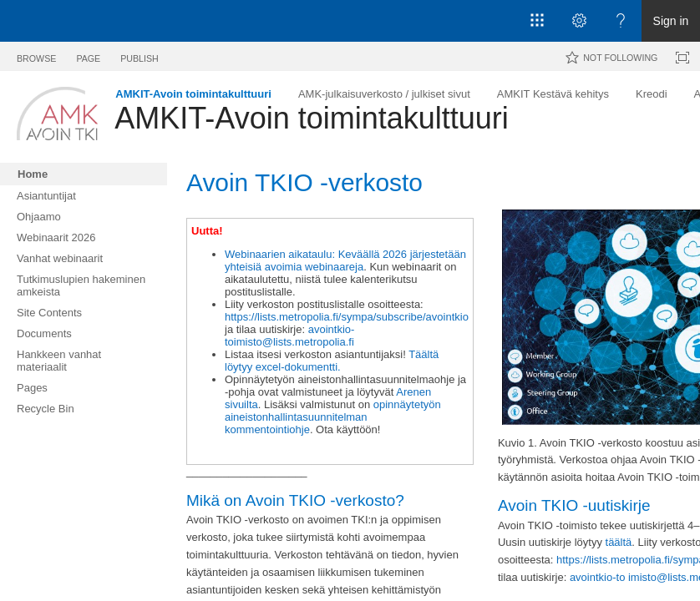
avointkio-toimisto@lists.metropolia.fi (289, 336)
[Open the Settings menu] (579, 21)
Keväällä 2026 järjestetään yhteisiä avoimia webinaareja (345, 260)
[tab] (36, 56)
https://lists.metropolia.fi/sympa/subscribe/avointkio (347, 317)
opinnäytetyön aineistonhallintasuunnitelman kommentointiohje (333, 417)
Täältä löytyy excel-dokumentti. (332, 361)
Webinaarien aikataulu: (280, 254)
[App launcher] (537, 21)
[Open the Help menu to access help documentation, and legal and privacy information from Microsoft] (621, 21)
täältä (619, 542)
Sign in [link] (671, 21)
